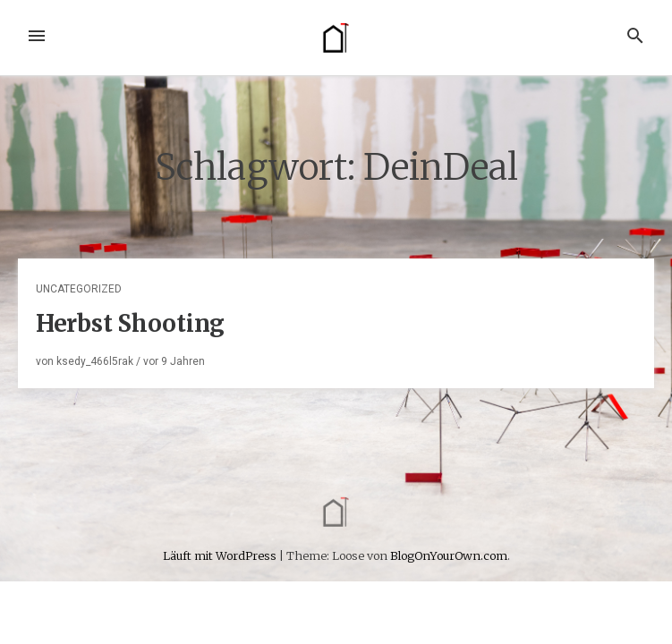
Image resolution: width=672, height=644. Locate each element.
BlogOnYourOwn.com (449, 555)
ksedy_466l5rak (95, 361)
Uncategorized (79, 289)
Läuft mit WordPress (221, 555)
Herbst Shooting (130, 323)
